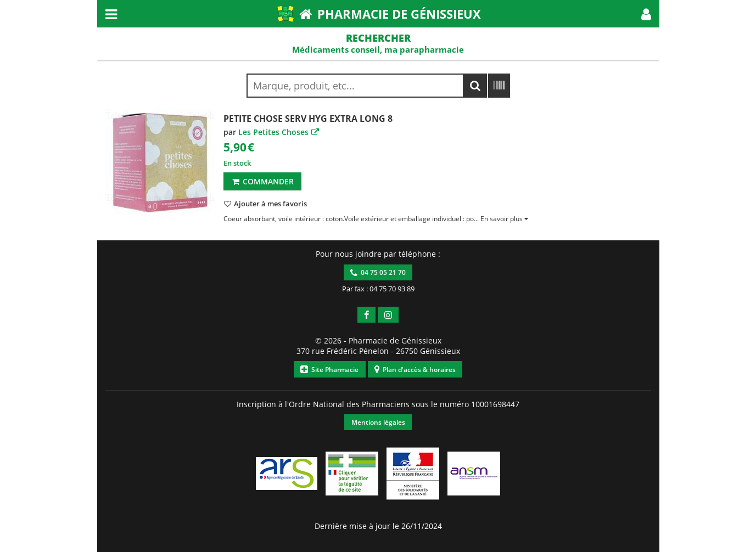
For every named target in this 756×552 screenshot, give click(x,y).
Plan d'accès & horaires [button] (415, 370)
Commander (262, 181)
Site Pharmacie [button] (329, 370)
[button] (646, 14)
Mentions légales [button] (378, 422)
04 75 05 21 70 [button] (378, 272)
